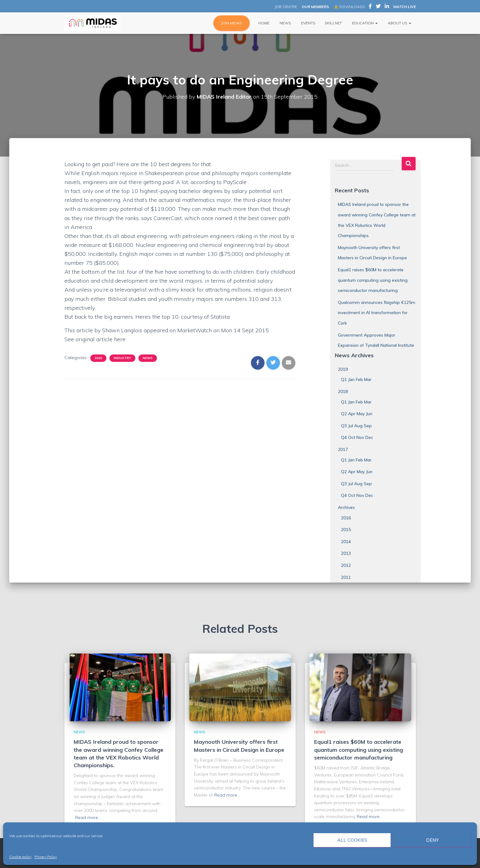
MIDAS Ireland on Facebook (370, 7)
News (285, 23)
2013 (346, 553)
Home (263, 23)
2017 (343, 449)
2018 (343, 391)
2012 (346, 565)
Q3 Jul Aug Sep (356, 426)
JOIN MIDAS (232, 23)
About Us (399, 23)
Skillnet (333, 23)
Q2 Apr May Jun (357, 414)
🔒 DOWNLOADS (349, 7)
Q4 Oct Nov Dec (357, 437)
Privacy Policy (46, 857)
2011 (346, 577)
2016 (346, 518)
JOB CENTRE (285, 7)
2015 (98, 358)
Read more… (88, 817)
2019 (343, 369)
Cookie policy (20, 857)
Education (364, 23)
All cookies (352, 840)
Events (308, 23)
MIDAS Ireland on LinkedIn (387, 7)
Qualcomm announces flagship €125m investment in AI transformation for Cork (377, 313)
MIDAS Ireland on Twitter (378, 7)
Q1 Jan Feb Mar (356, 379)
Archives (346, 507)
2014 (346, 542)
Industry (122, 358)
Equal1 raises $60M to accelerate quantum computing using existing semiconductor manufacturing (373, 280)
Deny (432, 840)
